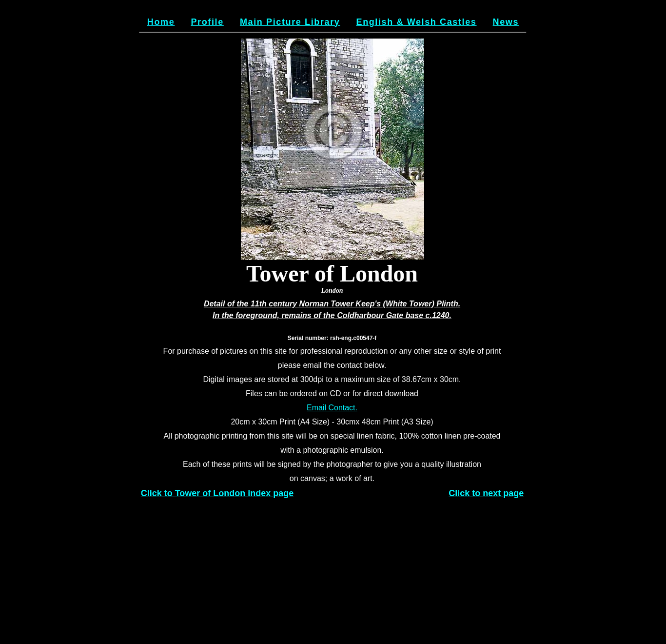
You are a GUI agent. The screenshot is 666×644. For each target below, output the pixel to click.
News (506, 22)
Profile (207, 22)
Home (161, 22)
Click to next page (486, 493)
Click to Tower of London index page (217, 493)
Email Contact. (332, 408)
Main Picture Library (290, 22)
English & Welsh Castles (417, 22)
